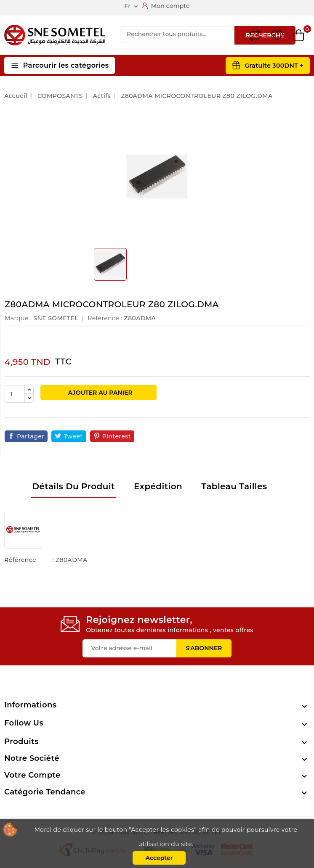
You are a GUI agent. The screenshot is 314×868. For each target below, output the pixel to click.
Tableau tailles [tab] (234, 486)
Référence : (105, 318)
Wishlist (277, 36)
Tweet (73, 436)
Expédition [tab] (158, 486)
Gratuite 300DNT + (274, 66)
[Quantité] (15, 394)
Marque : (18, 318)
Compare (255, 35)
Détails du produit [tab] (73, 486)
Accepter (159, 858)
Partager (31, 436)
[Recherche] (177, 34)
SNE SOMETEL (56, 318)
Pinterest (117, 436)
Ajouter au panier (100, 393)
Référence (20, 560)
